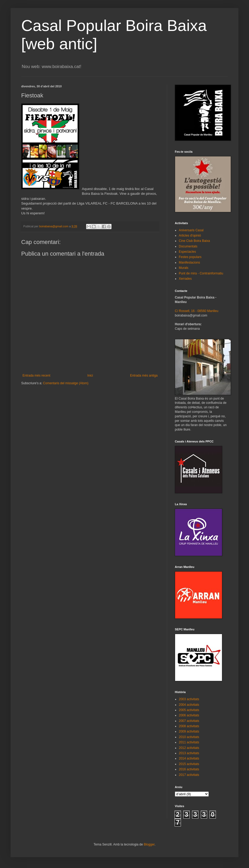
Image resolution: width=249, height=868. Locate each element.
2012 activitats (189, 748)
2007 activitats (189, 721)
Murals (184, 268)
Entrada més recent (36, 376)
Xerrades (185, 279)
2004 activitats (189, 705)
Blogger (149, 844)
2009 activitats (189, 731)
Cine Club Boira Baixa (194, 241)
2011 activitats (189, 742)
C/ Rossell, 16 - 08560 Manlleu (197, 311)
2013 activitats (189, 753)
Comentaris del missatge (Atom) (66, 383)
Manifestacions (189, 263)
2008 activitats (189, 726)
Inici (90, 376)
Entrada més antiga (144, 376)
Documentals (188, 246)
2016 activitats (189, 769)
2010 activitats (189, 737)
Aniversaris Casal (191, 230)
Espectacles (187, 252)
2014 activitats (189, 758)
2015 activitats (189, 764)
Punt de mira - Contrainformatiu (201, 273)
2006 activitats (189, 715)
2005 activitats (189, 710)
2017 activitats (189, 775)
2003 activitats (189, 699)
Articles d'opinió (190, 236)
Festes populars (190, 257)
